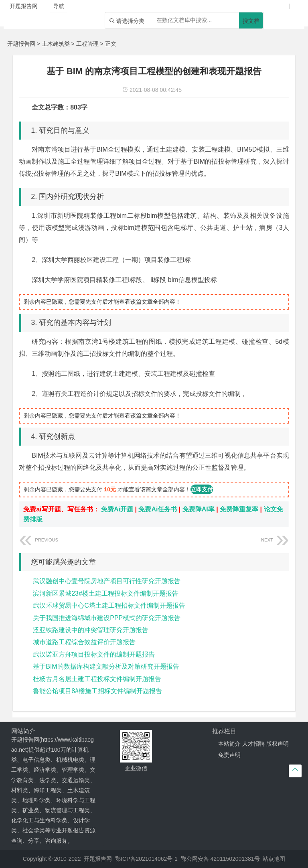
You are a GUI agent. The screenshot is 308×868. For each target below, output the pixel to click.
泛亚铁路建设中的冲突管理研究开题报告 (91, 630)
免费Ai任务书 (158, 509)
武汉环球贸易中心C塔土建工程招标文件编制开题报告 (109, 605)
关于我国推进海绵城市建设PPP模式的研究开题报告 (107, 618)
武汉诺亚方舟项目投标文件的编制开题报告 (94, 654)
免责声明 (229, 755)
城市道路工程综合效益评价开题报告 (84, 642)
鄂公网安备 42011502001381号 (220, 859)
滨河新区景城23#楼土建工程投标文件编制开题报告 (106, 593)
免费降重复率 (239, 509)
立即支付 (202, 489)
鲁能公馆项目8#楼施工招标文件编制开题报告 (97, 691)
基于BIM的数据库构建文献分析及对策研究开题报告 (106, 666)
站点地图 (274, 859)
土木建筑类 (56, 44)
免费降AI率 (199, 509)
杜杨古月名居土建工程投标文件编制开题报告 (97, 679)
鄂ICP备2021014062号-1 (146, 859)
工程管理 (87, 44)
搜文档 (251, 21)
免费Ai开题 (117, 509)
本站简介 (229, 744)
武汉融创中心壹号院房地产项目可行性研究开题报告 (107, 581)
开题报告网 (21, 44)
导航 (59, 6)
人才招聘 (253, 744)
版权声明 (278, 744)
